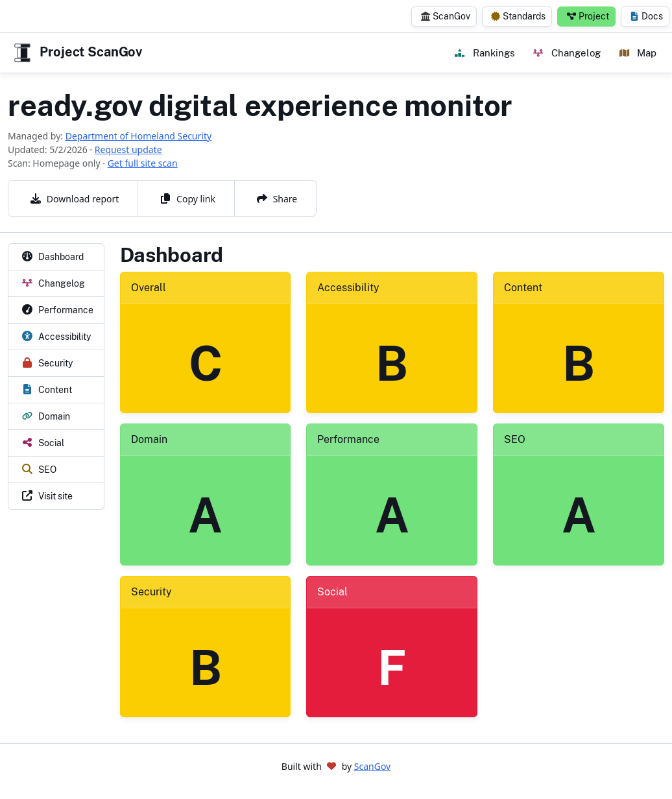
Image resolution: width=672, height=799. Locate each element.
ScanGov (446, 16)
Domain (149, 439)
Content (523, 288)
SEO (515, 439)
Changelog (567, 53)
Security (151, 592)
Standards (518, 16)
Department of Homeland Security (138, 136)
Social (332, 592)
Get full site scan (143, 163)
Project (588, 16)
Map (638, 53)
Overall (149, 288)
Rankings (485, 53)
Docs (646, 16)
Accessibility (348, 288)
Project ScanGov (77, 53)
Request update (128, 149)
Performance (348, 439)
